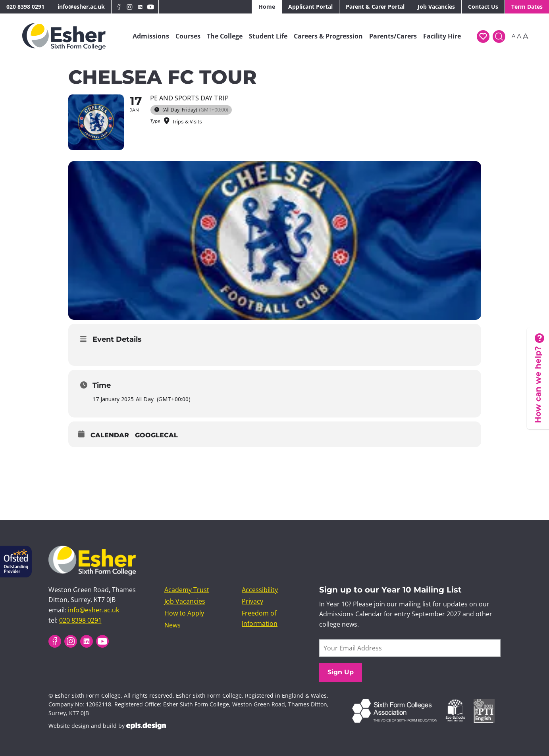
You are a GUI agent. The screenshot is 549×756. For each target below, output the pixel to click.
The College (225, 36)
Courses (188, 36)
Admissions (151, 36)
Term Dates (527, 7)
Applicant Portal (310, 7)
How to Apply (184, 613)
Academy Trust (187, 590)
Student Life (268, 36)
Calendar (110, 435)
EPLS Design (146, 726)
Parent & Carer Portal (375, 7)
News (172, 625)
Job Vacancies (436, 7)
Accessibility (260, 590)
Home (267, 7)
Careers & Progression (328, 36)
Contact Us (483, 7)
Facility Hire (442, 36)
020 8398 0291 (25, 7)
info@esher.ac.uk (81, 7)
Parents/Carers (393, 36)
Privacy (252, 601)
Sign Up (341, 672)
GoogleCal (156, 435)
